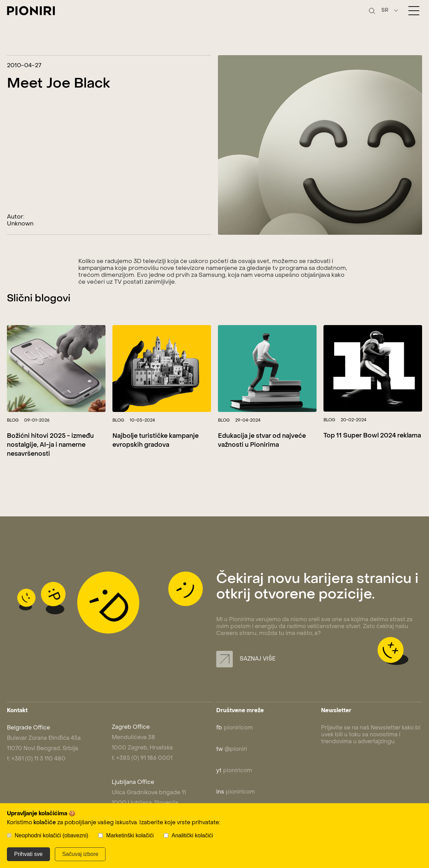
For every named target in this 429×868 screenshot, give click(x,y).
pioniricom (235, 728)
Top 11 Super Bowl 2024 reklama (372, 436)
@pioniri (232, 749)
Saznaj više (246, 659)
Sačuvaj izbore (80, 854)
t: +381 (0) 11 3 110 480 (36, 759)
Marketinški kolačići (130, 835)
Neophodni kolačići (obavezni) (51, 835)
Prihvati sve (28, 854)
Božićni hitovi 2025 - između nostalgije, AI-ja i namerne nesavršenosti (50, 445)
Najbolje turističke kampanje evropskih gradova (156, 441)
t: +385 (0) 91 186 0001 (142, 758)
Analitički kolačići (192, 835)
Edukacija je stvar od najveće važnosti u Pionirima (262, 441)
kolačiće (45, 823)
